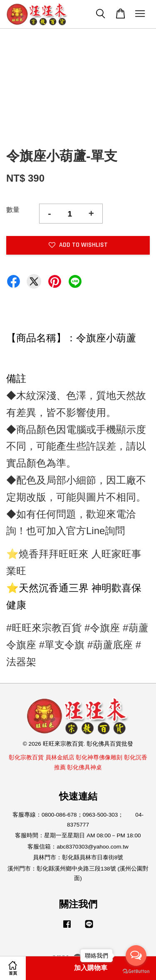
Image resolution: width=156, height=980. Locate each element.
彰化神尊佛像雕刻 (99, 757)
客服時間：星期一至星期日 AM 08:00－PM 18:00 (78, 835)
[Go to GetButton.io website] (136, 971)
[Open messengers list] (136, 956)
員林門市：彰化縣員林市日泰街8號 (78, 857)
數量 (13, 210)
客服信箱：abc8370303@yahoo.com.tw (78, 847)
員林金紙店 (60, 757)
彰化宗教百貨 (26, 757)
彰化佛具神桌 (84, 767)
